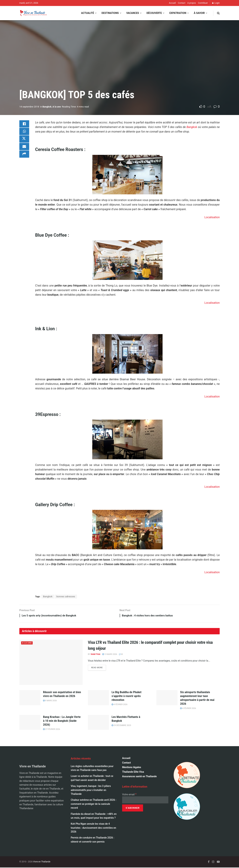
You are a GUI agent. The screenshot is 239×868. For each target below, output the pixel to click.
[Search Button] (218, 13)
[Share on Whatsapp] (24, 133)
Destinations (110, 13)
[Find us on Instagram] (213, 862)
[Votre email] (145, 801)
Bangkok (47, 107)
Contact (182, 3)
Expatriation (178, 13)
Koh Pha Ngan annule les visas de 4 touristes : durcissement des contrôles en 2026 (93, 828)
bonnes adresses (66, 597)
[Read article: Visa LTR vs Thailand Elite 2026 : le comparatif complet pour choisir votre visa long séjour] (51, 663)
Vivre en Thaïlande (42, 862)
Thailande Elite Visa (133, 772)
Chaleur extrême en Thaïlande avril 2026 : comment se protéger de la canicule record (94, 805)
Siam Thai (96, 655)
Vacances (133, 13)
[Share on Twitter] (24, 141)
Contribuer (203, 3)
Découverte (154, 13)
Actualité (87, 13)
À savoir (199, 13)
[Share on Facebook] (24, 124)
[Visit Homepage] (33, 13)
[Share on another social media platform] (24, 158)
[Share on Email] (24, 150)
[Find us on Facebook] (209, 862)
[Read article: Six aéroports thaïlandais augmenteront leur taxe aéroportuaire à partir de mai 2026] (167, 698)
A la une (57, 107)
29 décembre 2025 (121, 726)
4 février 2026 (119, 705)
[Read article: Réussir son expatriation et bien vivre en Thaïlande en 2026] (30, 698)
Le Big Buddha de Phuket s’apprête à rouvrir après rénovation (127, 696)
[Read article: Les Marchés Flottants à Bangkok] (98, 723)
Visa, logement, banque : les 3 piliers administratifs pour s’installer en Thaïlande (91, 791)
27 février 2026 (51, 730)
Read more (99, 668)
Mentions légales (132, 768)
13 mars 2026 (110, 655)
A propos (192, 3)
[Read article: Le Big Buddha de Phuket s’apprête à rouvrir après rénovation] (98, 698)
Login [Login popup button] (216, 3)
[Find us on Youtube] (218, 862)
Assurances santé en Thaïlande (139, 777)
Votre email (129, 795)
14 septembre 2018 (29, 107)
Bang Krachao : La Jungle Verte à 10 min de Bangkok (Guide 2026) (62, 721)
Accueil (172, 3)
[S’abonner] (133, 809)
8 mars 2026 (50, 701)
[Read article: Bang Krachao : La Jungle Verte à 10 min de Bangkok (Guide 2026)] (30, 723)
